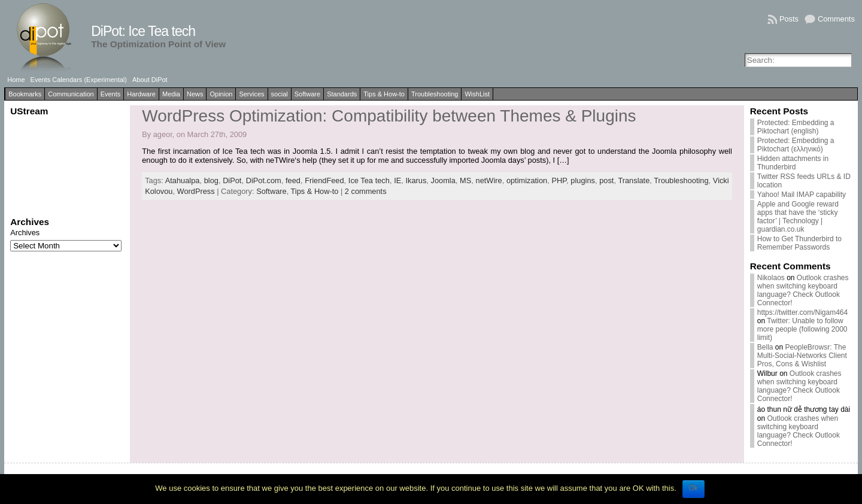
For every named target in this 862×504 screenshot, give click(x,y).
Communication (71, 94)
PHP (559, 180)
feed (293, 180)
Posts (789, 19)
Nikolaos (771, 278)
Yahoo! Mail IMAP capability (802, 195)
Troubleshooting (435, 94)
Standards (342, 94)
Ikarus (416, 180)
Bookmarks (25, 94)
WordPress (196, 191)
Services (251, 94)
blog (211, 180)
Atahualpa (183, 180)
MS (465, 180)
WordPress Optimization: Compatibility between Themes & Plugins (389, 116)
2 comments (366, 191)
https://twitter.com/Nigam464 (802, 312)
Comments (836, 19)
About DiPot (150, 80)
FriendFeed (324, 180)
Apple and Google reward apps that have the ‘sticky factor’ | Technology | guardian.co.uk (798, 217)
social (280, 94)
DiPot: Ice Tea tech (143, 31)
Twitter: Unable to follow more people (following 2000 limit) (802, 329)
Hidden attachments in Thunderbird (793, 163)
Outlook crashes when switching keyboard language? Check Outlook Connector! (803, 290)
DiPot (232, 180)
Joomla (443, 180)
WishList (477, 94)
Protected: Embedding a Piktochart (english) (796, 127)
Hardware (141, 94)
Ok (693, 488)
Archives (25, 233)
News (195, 94)
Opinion (221, 94)
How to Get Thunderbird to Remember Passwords (799, 243)
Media (171, 94)
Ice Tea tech (369, 180)
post (606, 180)
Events (111, 94)
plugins (583, 180)
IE (397, 180)
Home (16, 80)
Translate (634, 180)
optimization (527, 180)
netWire (489, 180)
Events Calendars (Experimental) (79, 80)
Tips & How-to (384, 94)
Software (307, 94)
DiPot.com (264, 180)
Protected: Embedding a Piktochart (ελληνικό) (796, 145)
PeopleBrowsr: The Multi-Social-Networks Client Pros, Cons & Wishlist (802, 356)
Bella (765, 347)
